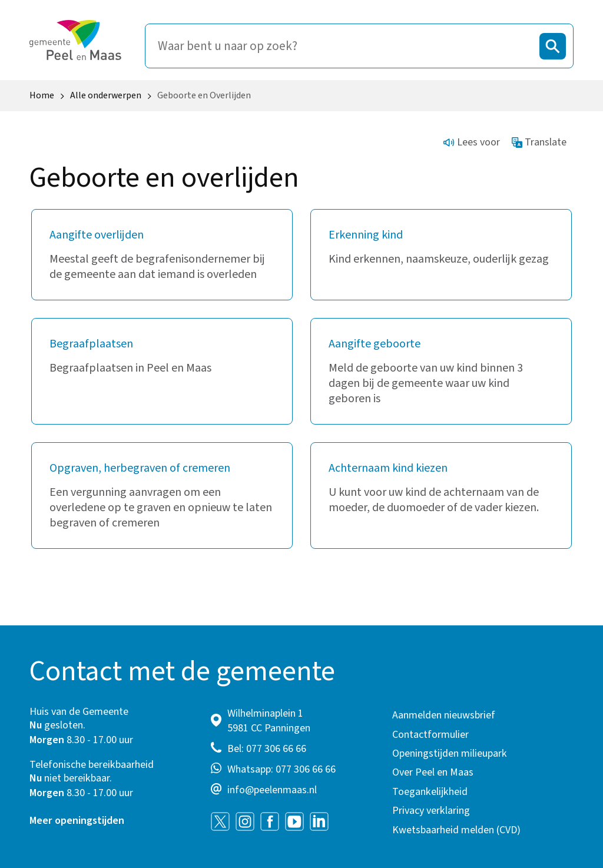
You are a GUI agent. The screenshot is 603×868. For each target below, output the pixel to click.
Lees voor (472, 142)
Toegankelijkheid (430, 792)
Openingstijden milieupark (450, 753)
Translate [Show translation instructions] (539, 142)
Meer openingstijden (77, 821)
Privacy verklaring (431, 811)
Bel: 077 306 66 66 (267, 749)
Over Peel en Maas (433, 772)
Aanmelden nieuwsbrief (444, 715)
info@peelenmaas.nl (272, 790)
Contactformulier (430, 735)
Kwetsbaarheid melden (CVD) (456, 830)
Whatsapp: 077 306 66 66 (281, 769)
